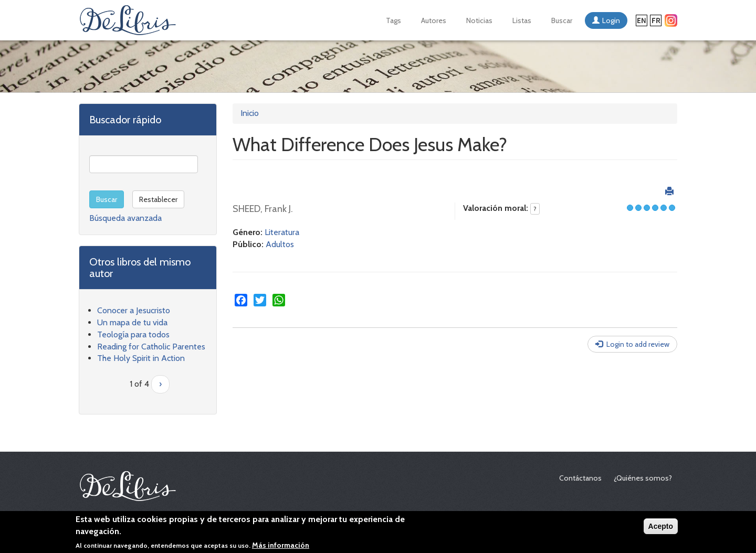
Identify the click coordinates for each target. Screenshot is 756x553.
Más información (281, 546)
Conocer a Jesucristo (134, 310)
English (642, 20)
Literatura (282, 232)
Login (611, 20)
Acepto (661, 527)
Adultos (280, 244)
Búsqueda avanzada (125, 218)
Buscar (562, 20)
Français (656, 20)
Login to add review (638, 344)
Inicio (250, 113)
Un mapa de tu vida (132, 322)
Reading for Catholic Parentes (151, 347)
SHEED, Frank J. (263, 209)
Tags (393, 20)
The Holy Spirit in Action (141, 358)
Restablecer (158, 199)
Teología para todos (133, 334)
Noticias (479, 20)
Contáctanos (580, 478)
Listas (522, 20)
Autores (434, 20)
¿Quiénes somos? (643, 478)
